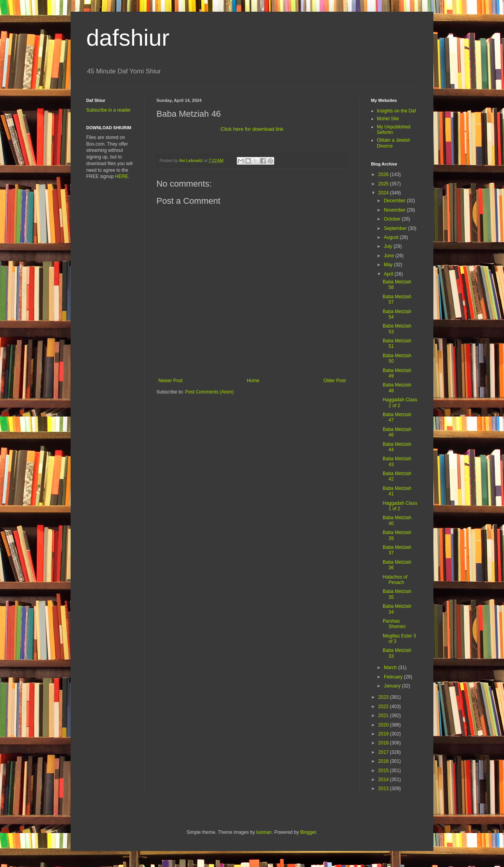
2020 (384, 725)
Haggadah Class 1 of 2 (400, 506)
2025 (384, 184)
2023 (384, 697)
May (389, 265)
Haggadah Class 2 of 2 (400, 402)
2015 (384, 771)
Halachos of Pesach (395, 580)
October (393, 219)
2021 (384, 716)
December (395, 201)
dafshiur (128, 38)
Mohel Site (388, 119)
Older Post (335, 381)
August (392, 237)
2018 (384, 743)
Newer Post (170, 381)
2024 (384, 193)
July (389, 246)
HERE (122, 176)
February (394, 677)
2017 (384, 752)
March (391, 668)
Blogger (308, 832)
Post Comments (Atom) (209, 392)
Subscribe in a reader (108, 110)
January (393, 686)
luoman (264, 832)
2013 (384, 789)
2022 (384, 707)
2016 (384, 761)
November (395, 210)
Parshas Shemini (394, 624)
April (389, 274)
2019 (384, 734)
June (390, 256)
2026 (384, 174)
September (396, 228)
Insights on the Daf (396, 111)
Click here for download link (252, 129)
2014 (384, 780)
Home (253, 381)
